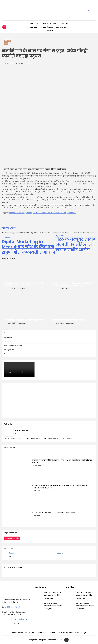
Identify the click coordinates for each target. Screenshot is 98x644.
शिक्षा (55, 24)
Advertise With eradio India (13, 346)
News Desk (9, 63)
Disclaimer (8, 341)
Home (32, 24)
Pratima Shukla (11, 289)
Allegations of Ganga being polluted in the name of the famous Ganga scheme (42, 213)
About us (7, 333)
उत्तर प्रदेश (8, 41)
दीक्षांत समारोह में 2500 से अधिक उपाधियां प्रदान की (24, 320)
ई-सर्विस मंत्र (64, 24)
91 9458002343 (13, 607)
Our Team (34, 27)
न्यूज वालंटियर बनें (47, 27)
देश (38, 24)
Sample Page (9, 354)
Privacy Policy (9, 350)
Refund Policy (42, 633)
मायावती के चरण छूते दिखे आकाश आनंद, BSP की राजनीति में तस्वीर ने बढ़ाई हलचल (23, 284)
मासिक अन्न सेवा (62, 27)
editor (57, 289)
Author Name (22, 430)
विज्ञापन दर (49, 31)
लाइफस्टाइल (46, 24)
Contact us (8, 337)
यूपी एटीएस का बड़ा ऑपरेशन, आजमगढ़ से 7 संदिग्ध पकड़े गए (56, 512)
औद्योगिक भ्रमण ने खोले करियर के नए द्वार (69, 320)
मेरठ (6, 43)
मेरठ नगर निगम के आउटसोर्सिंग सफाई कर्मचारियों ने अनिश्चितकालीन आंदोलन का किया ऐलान (73, 284)
